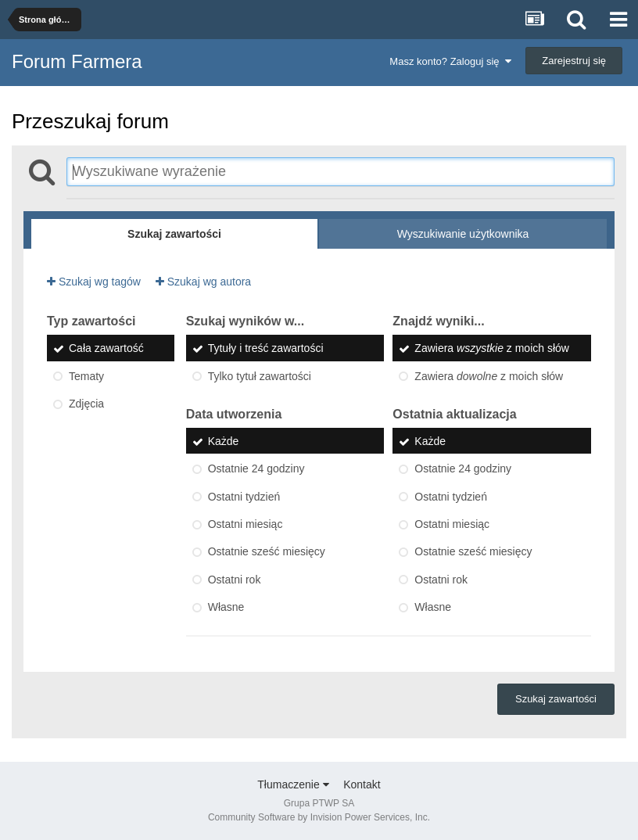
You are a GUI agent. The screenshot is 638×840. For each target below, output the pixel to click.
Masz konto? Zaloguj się (450, 61)
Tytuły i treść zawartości (266, 349)
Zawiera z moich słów (492, 349)
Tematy (86, 376)
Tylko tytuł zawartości (260, 376)
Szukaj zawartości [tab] (174, 234)
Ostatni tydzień (244, 497)
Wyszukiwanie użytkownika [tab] (463, 234)
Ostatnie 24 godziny (256, 469)
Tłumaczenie (293, 784)
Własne (226, 607)
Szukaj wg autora (203, 282)
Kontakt (362, 784)
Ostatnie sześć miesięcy (267, 552)
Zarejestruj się (574, 61)
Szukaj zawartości (556, 699)
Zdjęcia (86, 404)
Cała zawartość (106, 349)
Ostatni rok (235, 580)
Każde (224, 441)
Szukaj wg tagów (94, 282)
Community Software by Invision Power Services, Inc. (319, 817)
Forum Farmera (77, 61)
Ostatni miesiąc (246, 524)
